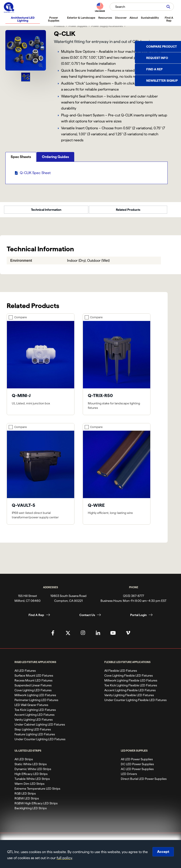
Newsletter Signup (162, 81)
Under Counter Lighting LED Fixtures (40, 742)
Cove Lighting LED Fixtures (33, 693)
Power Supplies (54, 19)
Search (120, 7)
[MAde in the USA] (100, 7)
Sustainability (150, 18)
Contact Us (87, 618)
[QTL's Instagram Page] (83, 636)
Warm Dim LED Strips (29, 787)
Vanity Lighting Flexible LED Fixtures (129, 698)
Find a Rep (154, 69)
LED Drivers (129, 777)
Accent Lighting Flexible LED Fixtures (130, 693)
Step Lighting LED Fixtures (33, 732)
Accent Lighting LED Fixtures (34, 718)
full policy (64, 858)
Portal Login (138, 618)
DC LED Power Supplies (137, 767)
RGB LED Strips (25, 796)
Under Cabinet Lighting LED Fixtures (40, 727)
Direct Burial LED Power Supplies (144, 782)
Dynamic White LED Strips (33, 772)
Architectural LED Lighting (23, 19)
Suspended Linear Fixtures (33, 688)
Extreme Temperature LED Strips (37, 791)
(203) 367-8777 (134, 598)
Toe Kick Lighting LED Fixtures (35, 713)
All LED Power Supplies (137, 762)
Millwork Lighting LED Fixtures (35, 698)
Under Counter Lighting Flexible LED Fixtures (135, 703)
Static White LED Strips (31, 767)
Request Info (157, 58)
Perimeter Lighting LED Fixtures (36, 703)
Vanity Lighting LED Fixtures (34, 722)
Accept (163, 852)
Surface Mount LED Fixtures (34, 678)
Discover (121, 18)
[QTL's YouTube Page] (113, 636)
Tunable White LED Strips (32, 782)
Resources (105, 18)
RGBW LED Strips (27, 801)
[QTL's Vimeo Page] (128, 636)
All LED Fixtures (25, 673)
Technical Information (46, 213)
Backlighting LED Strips (31, 811)
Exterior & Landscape (81, 18)
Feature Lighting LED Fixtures (35, 737)
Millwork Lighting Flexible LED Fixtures (131, 683)
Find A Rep (169, 19)
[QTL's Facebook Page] (53, 636)
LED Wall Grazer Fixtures (31, 708)
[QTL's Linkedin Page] (98, 636)
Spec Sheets (21, 172)
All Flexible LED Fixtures (121, 673)
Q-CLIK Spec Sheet (35, 188)
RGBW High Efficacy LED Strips (36, 806)
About (134, 18)
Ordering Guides (55, 172)
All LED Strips (24, 762)
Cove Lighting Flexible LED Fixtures (129, 678)
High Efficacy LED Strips (31, 777)
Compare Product (161, 47)
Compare (21, 320)
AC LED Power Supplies (137, 772)
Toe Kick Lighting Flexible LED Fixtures (131, 688)
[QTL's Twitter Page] (68, 636)
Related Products (128, 213)
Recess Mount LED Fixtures (33, 683)
